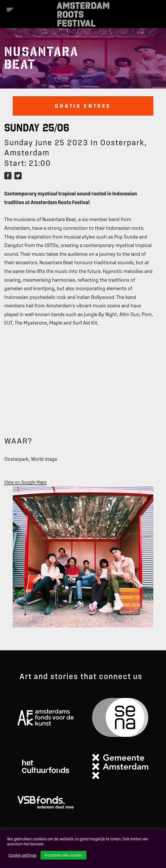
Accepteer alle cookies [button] (63, 855)
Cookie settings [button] (22, 855)
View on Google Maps (25, 482)
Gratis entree (83, 106)
